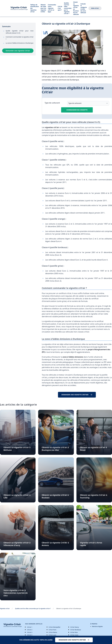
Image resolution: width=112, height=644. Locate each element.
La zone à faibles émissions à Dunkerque (20, 43)
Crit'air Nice (74, 632)
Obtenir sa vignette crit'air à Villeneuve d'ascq (17, 544)
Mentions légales (97, 627)
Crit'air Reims (53, 632)
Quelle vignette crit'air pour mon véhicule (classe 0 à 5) (20, 32)
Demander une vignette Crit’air (18, 51)
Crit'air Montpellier (55, 627)
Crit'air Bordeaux (76, 630)
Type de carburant (52, 103)
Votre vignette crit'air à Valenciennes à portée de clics (16, 593)
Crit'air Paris (52, 630)
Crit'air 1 (30, 627)
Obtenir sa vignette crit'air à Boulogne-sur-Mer (55, 449)
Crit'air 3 (30, 632)
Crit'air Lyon (52, 635)
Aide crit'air (95, 8)
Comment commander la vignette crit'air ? (20, 38)
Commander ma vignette (77, 110)
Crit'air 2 (30, 630)
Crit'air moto (74, 635)
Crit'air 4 (30, 635)
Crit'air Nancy (75, 627)
